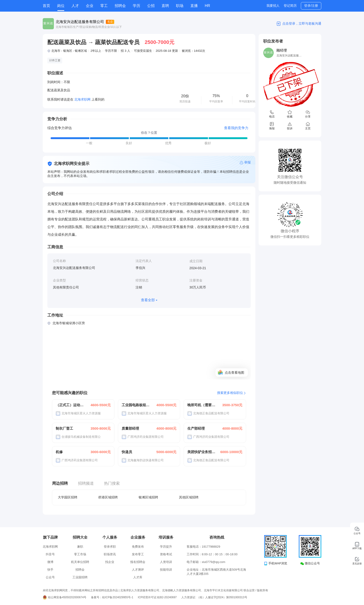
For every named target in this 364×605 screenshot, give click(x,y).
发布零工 (138, 554)
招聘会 (120, 6)
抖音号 (50, 554)
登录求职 (110, 547)
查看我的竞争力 (236, 128)
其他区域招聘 (189, 497)
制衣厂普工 (64, 428)
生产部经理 (196, 428)
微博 (50, 562)
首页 (46, 6)
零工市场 (80, 554)
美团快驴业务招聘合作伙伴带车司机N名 (201, 452)
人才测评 (138, 570)
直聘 (165, 6)
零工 (104, 6)
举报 (247, 162)
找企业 (110, 562)
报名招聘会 (138, 562)
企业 (90, 6)
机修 (59, 452)
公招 (151, 6)
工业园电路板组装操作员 (136, 405)
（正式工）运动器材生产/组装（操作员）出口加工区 (70, 405)
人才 (75, 6)
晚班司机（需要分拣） (201, 405)
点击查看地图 (234, 373)
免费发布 (138, 547)
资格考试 (166, 554)
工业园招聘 (80, 577)
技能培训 (166, 570)
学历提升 (166, 547)
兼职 (80, 547)
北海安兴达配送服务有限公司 (80, 22)
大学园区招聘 (68, 497)
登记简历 (290, 6)
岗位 (61, 6)
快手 (50, 570)
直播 (194, 6)
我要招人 (273, 6)
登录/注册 (311, 6)
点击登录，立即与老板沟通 (302, 23)
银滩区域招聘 (148, 497)
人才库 (138, 577)
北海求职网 (50, 547)
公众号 (50, 577)
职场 (180, 6)
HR (207, 6)
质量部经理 (130, 428)
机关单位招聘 (80, 562)
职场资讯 (110, 554)
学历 (136, 6)
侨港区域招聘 (108, 497)
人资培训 (166, 562)
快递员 (127, 452)
